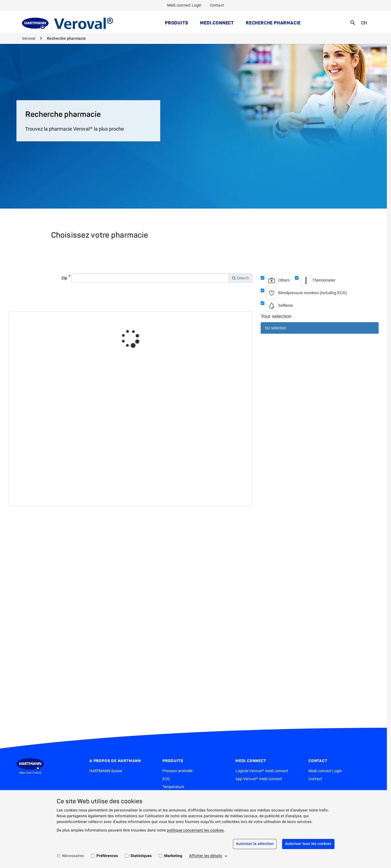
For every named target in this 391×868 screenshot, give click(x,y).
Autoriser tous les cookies (308, 844)
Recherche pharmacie (273, 23)
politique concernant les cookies (195, 830)
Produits (176, 23)
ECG (166, 779)
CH (366, 19)
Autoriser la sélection (255, 844)
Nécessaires (73, 856)
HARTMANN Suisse (106, 771)
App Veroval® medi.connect (259, 779)
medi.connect (217, 23)
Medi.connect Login (184, 5)
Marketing (173, 856)
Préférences (107, 856)
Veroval (29, 38)
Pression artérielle (178, 771)
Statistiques (141, 856)
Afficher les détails (206, 856)
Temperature (173, 787)
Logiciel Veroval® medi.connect (262, 771)
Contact (217, 5)
